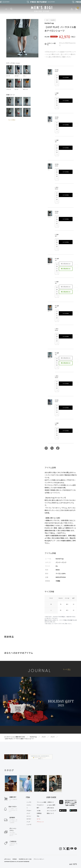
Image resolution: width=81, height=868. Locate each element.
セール (39, 819)
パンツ (28, 813)
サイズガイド (60, 624)
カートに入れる (66, 77)
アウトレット (40, 822)
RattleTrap (49, 23)
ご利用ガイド (50, 802)
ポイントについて (52, 811)
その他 (39, 811)
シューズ (29, 825)
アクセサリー (40, 805)
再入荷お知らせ (66, 264)
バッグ (28, 822)
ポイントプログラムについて (67, 44)
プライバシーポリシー (39, 859)
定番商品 (39, 813)
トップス (29, 802)
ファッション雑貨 (41, 802)
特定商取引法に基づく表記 (25, 859)
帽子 (38, 808)
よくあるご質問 (51, 805)
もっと (67, 669)
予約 (38, 816)
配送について (50, 813)
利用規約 (15, 859)
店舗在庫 (57, 80)
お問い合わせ (50, 808)
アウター (29, 811)
